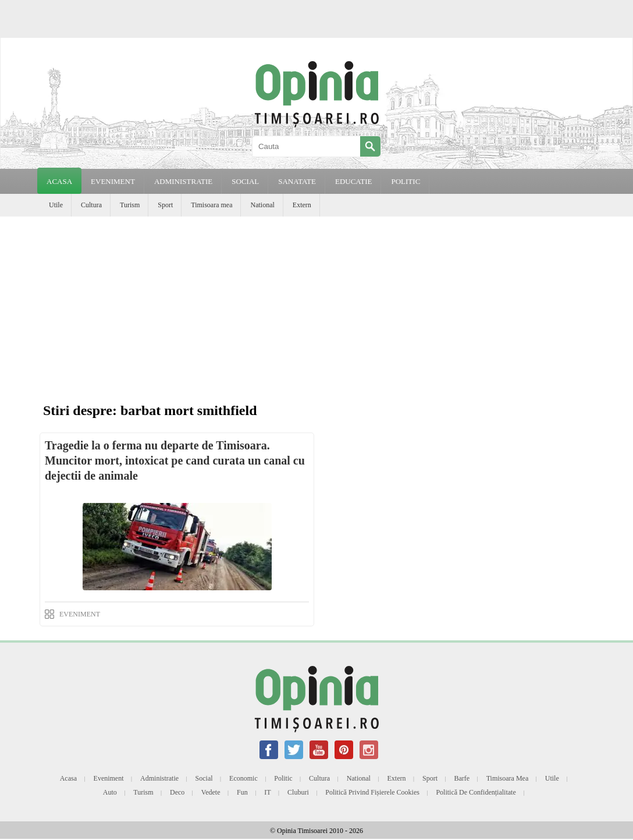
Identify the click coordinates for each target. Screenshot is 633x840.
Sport (165, 205)
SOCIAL (245, 181)
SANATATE (297, 181)
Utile (56, 205)
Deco (177, 792)
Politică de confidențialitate (476, 792)
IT (267, 792)
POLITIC (406, 181)
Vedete (211, 792)
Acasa (59, 181)
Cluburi (298, 792)
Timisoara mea (211, 205)
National (262, 205)
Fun (242, 792)
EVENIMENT (113, 181)
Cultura (91, 205)
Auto (110, 792)
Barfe (462, 778)
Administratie (159, 778)
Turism (130, 205)
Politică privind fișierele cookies (372, 792)
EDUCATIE (354, 181)
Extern (302, 205)
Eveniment (109, 778)
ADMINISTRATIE (183, 181)
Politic (283, 778)
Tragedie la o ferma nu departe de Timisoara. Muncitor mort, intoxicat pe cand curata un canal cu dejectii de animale (175, 460)
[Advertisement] (316, 304)
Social (204, 778)
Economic (243, 778)
